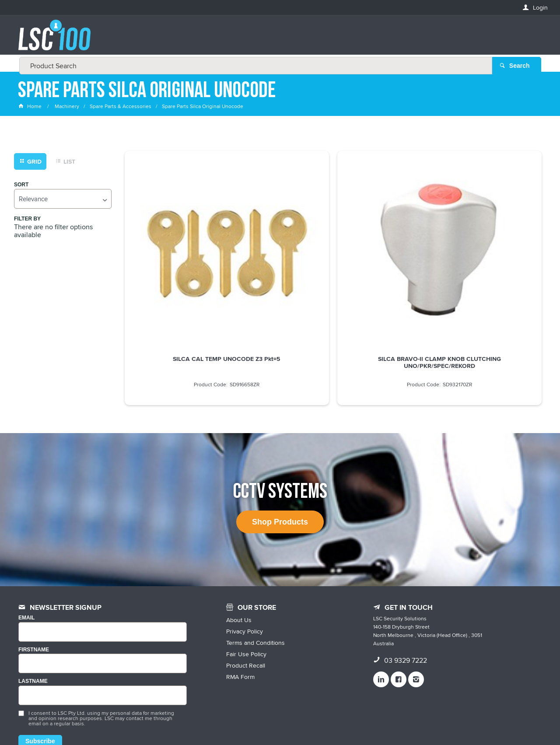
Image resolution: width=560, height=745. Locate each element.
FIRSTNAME (34, 582)
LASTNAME (33, 614)
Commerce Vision (346, 720)
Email (26, 551)
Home (31, 107)
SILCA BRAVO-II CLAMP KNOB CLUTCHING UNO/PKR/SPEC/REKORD (280, 260)
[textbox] (277, 39)
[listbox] (63, 199)
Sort (21, 185)
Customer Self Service (285, 720)
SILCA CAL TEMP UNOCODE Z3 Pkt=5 (173, 256)
